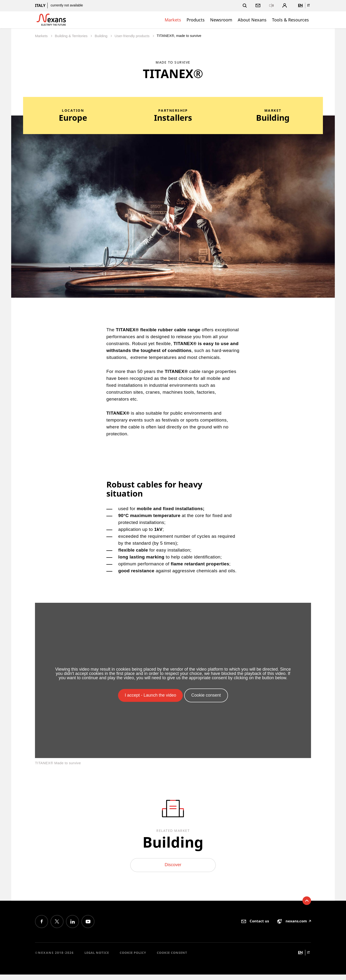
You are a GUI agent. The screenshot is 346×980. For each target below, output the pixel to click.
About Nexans (252, 20)
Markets (173, 20)
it (309, 5)
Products (196, 20)
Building (102, 36)
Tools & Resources (290, 20)
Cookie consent (172, 958)
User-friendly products (133, 36)
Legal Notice (97, 958)
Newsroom (221, 20)
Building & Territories (72, 36)
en (300, 5)
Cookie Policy (133, 958)
